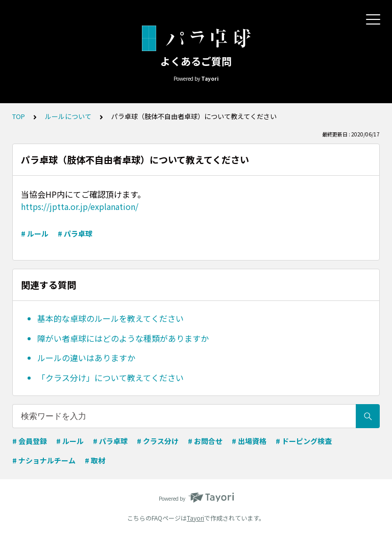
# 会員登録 (30, 441)
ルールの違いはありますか (86, 358)
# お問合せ (205, 441)
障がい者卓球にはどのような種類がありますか (123, 338)
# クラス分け (158, 441)
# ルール (35, 233)
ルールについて (68, 116)
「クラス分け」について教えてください (111, 378)
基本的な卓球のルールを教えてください (111, 318)
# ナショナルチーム (44, 460)
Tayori (195, 518)
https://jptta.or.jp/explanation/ (80, 206)
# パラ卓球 (75, 233)
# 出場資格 (249, 441)
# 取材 (95, 460)
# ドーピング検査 (304, 441)
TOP (19, 116)
